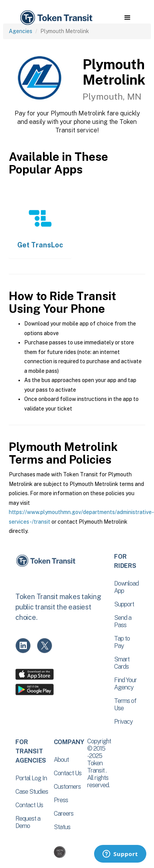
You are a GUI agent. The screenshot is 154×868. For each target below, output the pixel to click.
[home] (56, 18)
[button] (127, 18)
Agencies (21, 31)
